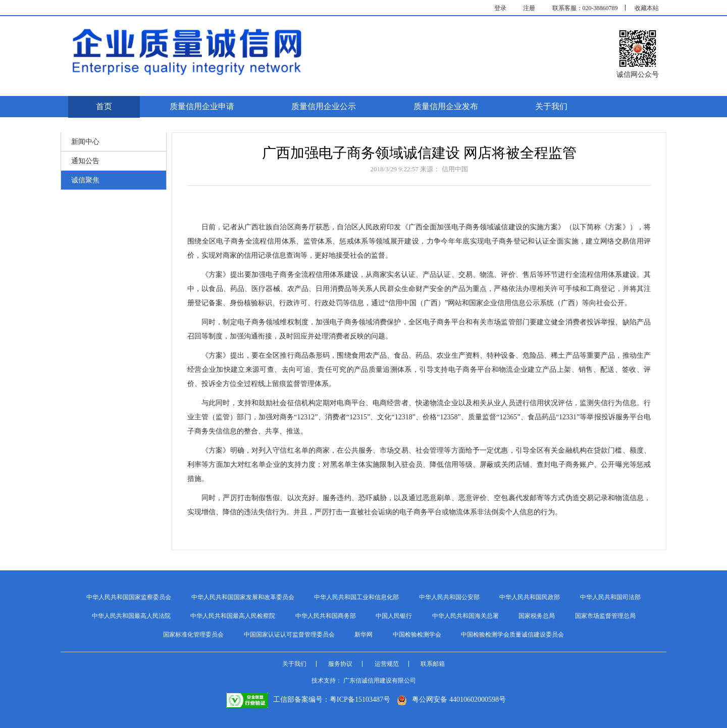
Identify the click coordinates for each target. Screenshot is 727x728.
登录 (500, 8)
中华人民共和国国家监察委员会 (129, 597)
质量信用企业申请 (202, 106)
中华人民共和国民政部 (530, 597)
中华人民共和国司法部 (610, 597)
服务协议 (340, 664)
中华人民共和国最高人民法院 (131, 616)
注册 (529, 8)
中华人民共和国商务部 (326, 616)
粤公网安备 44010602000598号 (451, 699)
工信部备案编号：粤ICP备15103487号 (308, 699)
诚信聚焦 (85, 180)
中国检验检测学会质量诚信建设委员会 (512, 635)
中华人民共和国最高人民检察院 (233, 616)
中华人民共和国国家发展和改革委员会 (243, 597)
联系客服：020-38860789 (585, 8)
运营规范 (387, 664)
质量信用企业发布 (446, 106)
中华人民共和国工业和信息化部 (356, 597)
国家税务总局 (537, 616)
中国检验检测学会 (417, 635)
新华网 (363, 635)
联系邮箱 (433, 664)
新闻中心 (85, 142)
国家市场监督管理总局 (605, 616)
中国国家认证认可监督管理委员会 (289, 635)
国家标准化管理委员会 (193, 635)
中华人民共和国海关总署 (465, 616)
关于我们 (551, 106)
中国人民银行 (394, 616)
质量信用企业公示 (324, 106)
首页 (104, 106)
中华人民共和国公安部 (449, 597)
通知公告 (85, 161)
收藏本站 (647, 8)
